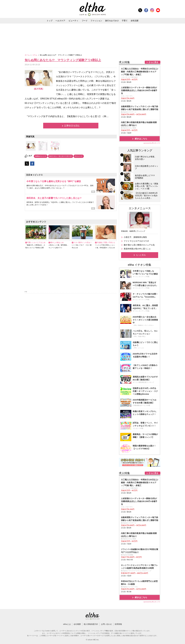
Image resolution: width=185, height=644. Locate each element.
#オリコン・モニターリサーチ (61, 156)
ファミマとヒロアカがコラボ (136, 241)
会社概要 (77, 624)
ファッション (96, 21)
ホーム (27, 55)
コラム (35, 55)
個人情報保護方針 (91, 624)
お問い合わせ (106, 624)
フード (85, 21)
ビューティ (73, 21)
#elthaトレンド (41, 156)
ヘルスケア (60, 21)
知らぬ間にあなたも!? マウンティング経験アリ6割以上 (63, 60)
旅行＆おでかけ (112, 21)
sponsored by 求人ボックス (152, 143)
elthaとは (67, 624)
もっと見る (141, 255)
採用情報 (118, 624)
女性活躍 (134, 21)
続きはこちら (141, 139)
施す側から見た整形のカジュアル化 (139, 245)
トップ (50, 21)
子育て (125, 21)
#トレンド (79, 156)
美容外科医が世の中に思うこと (137, 249)
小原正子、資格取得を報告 (135, 237)
